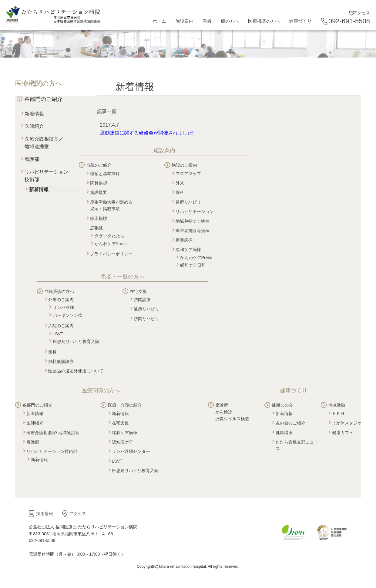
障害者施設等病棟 (193, 231)
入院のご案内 (61, 326)
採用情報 (45, 513)
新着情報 (34, 114)
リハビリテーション (195, 211)
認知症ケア (123, 442)
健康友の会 (282, 405)
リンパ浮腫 (63, 307)
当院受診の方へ (59, 291)
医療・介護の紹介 (125, 405)
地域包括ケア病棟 (193, 221)
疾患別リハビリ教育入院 (76, 341)
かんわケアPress (111, 244)
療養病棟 (184, 240)
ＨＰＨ (338, 414)
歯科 (180, 192)
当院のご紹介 (99, 165)
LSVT (58, 334)
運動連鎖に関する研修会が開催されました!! (148, 133)
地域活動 (337, 405)
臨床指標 (99, 218)
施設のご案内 (184, 165)
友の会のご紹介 (290, 423)
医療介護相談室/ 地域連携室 (53, 433)
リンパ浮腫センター (131, 451)
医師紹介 (34, 126)
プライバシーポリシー (111, 254)
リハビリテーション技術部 (52, 451)
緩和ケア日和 (193, 265)
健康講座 (284, 433)
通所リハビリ (188, 202)
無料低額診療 (61, 361)
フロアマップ (188, 174)
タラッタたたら (109, 236)
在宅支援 (138, 291)
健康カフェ (343, 433)
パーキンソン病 (68, 315)
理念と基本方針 (105, 174)
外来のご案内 (61, 300)
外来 (180, 183)
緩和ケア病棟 (188, 250)
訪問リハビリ (146, 319)
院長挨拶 (99, 183)
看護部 (32, 159)
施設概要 (99, 192)
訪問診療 (142, 300)
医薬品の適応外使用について (76, 371)
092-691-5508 (349, 21)
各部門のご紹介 (43, 99)
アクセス (361, 13)
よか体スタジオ (347, 423)
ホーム (159, 21)
